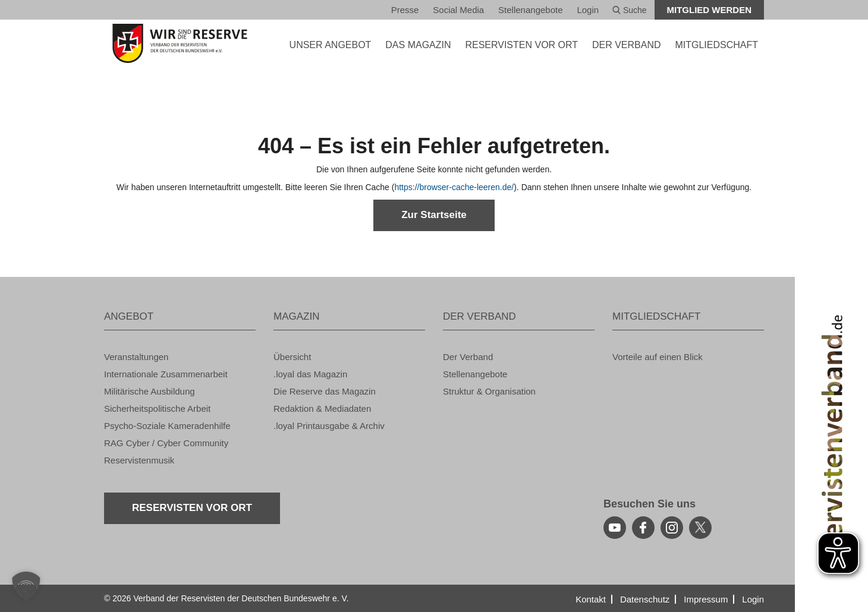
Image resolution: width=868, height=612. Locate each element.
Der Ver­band (468, 357)
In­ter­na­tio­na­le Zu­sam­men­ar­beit (166, 374)
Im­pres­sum (706, 599)
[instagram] (672, 528)
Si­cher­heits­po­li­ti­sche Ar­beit (157, 408)
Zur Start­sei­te (434, 215)
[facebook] (643, 528)
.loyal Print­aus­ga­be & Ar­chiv (329, 426)
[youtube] (615, 528)
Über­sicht (292, 357)
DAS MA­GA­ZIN (418, 45)
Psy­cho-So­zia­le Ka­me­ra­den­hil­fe (167, 426)
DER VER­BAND (627, 45)
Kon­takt (591, 599)
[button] (26, 586)
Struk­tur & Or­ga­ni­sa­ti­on (489, 391)
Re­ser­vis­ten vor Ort (521, 45)
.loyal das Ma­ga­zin (310, 374)
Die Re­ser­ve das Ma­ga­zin (325, 391)
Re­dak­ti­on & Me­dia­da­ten (322, 408)
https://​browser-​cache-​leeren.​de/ (454, 187)
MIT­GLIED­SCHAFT (716, 45)
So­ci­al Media (458, 10)
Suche (630, 10)
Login (588, 10)
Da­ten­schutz (645, 599)
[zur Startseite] (180, 43)
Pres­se (405, 10)
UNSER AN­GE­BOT (331, 45)
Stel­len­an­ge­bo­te (530, 10)
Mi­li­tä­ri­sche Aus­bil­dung (150, 391)
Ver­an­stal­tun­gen (136, 357)
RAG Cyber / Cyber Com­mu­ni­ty (166, 443)
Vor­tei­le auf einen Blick (658, 357)
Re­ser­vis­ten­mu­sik (139, 460)
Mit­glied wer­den (710, 10)
